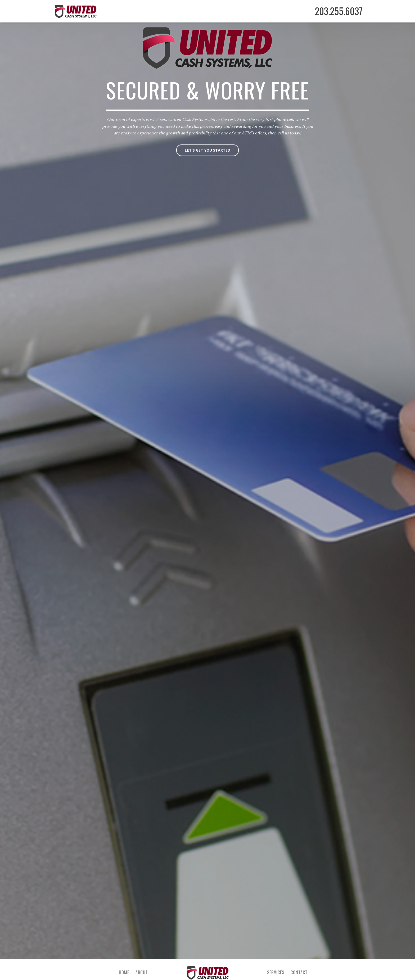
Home (124, 972)
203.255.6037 (339, 11)
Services (276, 972)
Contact (299, 972)
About (142, 972)
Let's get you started (207, 150)
